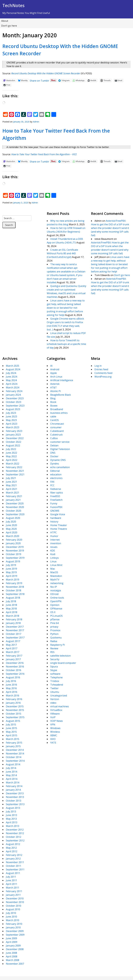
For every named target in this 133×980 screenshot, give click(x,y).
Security (55, 659)
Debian (54, 445)
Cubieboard (57, 431)
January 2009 (13, 946)
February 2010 (14, 924)
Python (54, 634)
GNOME (55, 511)
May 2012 (11, 848)
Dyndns (55, 464)
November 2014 (15, 753)
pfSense (55, 619)
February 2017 (14, 656)
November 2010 (15, 902)
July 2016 (11, 681)
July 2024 (11, 373)
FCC (52, 485)
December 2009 (15, 931)
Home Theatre (59, 529)
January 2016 (13, 703)
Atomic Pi (55, 391)
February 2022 (14, 467)
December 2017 (15, 627)
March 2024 (13, 387)
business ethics (59, 413)
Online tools (57, 598)
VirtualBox (56, 710)
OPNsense (56, 609)
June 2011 (11, 880)
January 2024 (13, 395)
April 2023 (12, 424)
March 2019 (13, 580)
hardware (56, 518)
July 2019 (11, 565)
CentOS (54, 420)
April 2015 (12, 735)
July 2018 (11, 601)
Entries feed (101, 369)
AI (51, 366)
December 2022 (15, 438)
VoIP (53, 717)
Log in (98, 366)
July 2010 (11, 913)
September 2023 (15, 406)
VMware (55, 714)
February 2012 (14, 855)
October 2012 (14, 837)
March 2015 (13, 739)
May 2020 (11, 529)
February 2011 (14, 891)
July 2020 (11, 522)
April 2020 (12, 532)
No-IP (54, 587)
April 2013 (12, 822)
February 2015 (14, 743)
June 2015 (11, 728)
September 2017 (15, 638)
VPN (53, 725)
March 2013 (13, 826)
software (55, 674)
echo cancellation (60, 467)
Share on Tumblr (39, 80)
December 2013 (15, 793)
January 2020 (13, 543)
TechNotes (13, 5)
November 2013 (15, 797)
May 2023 (11, 420)
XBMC (54, 735)
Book (53, 402)
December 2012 (15, 830)
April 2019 (12, 576)
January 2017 (13, 659)
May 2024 (11, 380)
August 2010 (13, 909)
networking (57, 583)
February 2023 (14, 431)
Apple (54, 373)
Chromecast (57, 424)
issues (54, 547)
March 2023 (13, 427)
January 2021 (13, 500)
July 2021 (11, 478)
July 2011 (11, 877)
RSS (52, 652)
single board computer (63, 663)
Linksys (54, 558)
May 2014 (11, 775)
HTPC (54, 532)
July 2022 (11, 449)
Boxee (54, 406)
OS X (53, 612)
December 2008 (15, 949)
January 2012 (13, 859)
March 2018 (13, 616)
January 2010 (13, 927)
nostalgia (56, 590)
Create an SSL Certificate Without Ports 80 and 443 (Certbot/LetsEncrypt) (62, 253)
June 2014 (11, 772)
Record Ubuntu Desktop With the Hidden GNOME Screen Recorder (46, 73)
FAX (52, 482)
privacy (54, 627)
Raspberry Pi (58, 645)
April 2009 (12, 942)
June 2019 (11, 569)
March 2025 (13, 366)
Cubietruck (56, 435)
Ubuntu (55, 692)
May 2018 (11, 609)
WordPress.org (103, 377)
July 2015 (11, 725)
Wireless (55, 732)
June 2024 (11, 377)
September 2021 (15, 474)
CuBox (54, 438)
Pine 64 (54, 623)
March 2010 (13, 920)
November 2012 (15, 833)
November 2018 (15, 587)
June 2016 (11, 685)
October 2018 (14, 590)
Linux (53, 561)
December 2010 (15, 898)
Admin (36, 122)
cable (53, 416)
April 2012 (12, 851)
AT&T (54, 387)
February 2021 (14, 496)
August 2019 (13, 561)
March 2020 (13, 536)
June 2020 (11, 525)
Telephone (56, 677)
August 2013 (13, 808)
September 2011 (15, 869)
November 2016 (15, 667)
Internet (55, 540)
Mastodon (56, 576)
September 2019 (15, 558)
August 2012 (13, 844)
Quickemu (56, 638)
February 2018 (14, 619)
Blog (53, 398)
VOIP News (57, 721)
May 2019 (11, 572)
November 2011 (15, 862)
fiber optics (57, 493)
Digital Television (60, 449)
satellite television (60, 656)
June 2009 (11, 938)
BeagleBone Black (61, 395)
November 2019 (15, 551)
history (54, 522)
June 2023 (11, 416)
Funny (54, 503)
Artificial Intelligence (62, 380)
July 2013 (11, 811)
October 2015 (14, 714)
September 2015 (15, 717)
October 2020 (14, 511)
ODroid (54, 594)
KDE (53, 551)
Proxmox (55, 630)
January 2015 (13, 746)
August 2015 (13, 721)
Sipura (54, 667)
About (5, 21)
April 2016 (12, 692)
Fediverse (56, 489)
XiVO (53, 739)
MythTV (55, 580)
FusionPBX (56, 507)
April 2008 (12, 956)
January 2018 (13, 623)
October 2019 (14, 554)
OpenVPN (56, 601)
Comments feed (103, 373)
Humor (54, 536)
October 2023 (14, 402)
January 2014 (13, 790)
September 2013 (15, 804)
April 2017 (12, 648)
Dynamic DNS (58, 460)
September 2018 (15, 594)
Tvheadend (57, 685)
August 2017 (13, 641)
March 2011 (13, 888)
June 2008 (11, 953)
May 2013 (11, 819)
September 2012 (15, 840)
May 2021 (11, 485)
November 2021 (15, 471)
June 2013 (11, 815)
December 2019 (15, 547)
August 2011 (13, 873)
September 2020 (15, 514)
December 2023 (15, 398)
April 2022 (12, 460)
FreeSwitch (56, 500)
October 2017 (14, 634)
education (56, 474)
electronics (56, 478)
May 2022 (11, 456)
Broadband (57, 409)
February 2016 (14, 699)
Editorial (55, 471)
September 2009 (15, 935)
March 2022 (13, 464)
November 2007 (15, 964)
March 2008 (13, 960)
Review (54, 648)
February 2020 (14, 540)
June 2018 (11, 605)
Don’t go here (9, 26)
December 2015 (15, 706)
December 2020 (15, 503)
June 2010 (11, 917)
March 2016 (13, 696)
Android (55, 369)
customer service (60, 442)
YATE (53, 743)
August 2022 (13, 445)
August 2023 (13, 409)
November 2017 (15, 630)
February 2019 (14, 583)
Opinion (55, 605)
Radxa (54, 641)
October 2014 (14, 757)
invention (56, 543)
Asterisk (55, 384)
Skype (54, 670)
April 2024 (12, 384)
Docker (54, 456)
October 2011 (14, 866)
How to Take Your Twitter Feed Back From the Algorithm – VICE (44, 154)
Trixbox (55, 681)
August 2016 (13, 677)
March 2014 (13, 782)
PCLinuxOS (56, 616)
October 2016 (14, 670)
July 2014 (11, 768)
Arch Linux (56, 377)
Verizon (55, 699)
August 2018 (13, 598)
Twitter (54, 688)
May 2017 (11, 645)
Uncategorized (59, 696)
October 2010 (14, 906)
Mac (53, 569)
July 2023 (11, 413)
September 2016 (15, 674)
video (53, 703)
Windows (55, 728)
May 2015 (11, 732)
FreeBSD (55, 496)
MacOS (54, 572)
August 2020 (13, 518)
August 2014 (13, 764)
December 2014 (15, 750)
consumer (56, 427)
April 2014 (12, 779)
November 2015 (15, 710)
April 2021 (12, 489)
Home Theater (59, 525)
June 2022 (11, 453)
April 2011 (12, 884)
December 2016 (15, 663)
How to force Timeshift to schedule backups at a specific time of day (66, 344)
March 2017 (13, 652)
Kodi (53, 554)
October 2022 (14, 442)
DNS (53, 453)
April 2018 (12, 612)
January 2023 (13, 435)
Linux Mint (56, 565)
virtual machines (60, 706)
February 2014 (14, 786)
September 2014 (15, 761)
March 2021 (13, 493)
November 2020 (15, 507)
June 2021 (11, 482)
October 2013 (14, 801)
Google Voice (58, 514)
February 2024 (14, 391)
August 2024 (13, 369)
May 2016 (11, 688)
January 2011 (13, 895)
